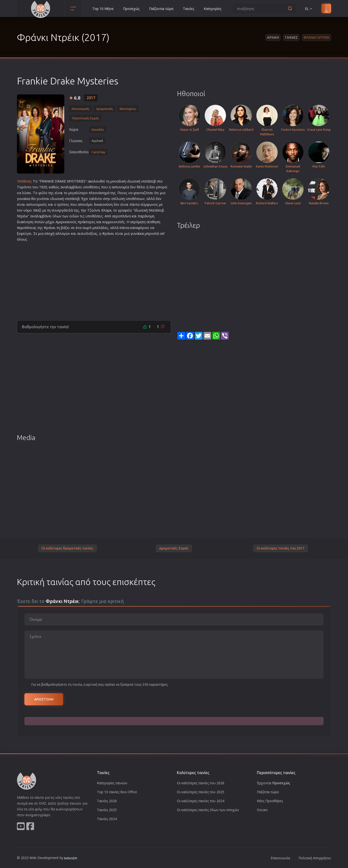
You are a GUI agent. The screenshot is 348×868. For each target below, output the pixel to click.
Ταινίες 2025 (107, 810)
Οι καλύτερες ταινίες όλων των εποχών (208, 810)
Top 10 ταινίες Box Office (117, 792)
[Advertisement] (94, 279)
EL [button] (309, 9)
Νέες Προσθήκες (270, 801)
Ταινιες (291, 37)
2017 (91, 98)
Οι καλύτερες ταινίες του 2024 (201, 801)
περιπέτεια (26, 228)
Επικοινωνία (280, 858)
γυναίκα (24, 199)
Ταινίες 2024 (107, 819)
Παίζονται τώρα (161, 9)
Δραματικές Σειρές (174, 548)
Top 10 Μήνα (103, 9)
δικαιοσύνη (103, 204)
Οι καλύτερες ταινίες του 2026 (201, 783)
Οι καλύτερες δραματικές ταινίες (67, 548)
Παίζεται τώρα (268, 792)
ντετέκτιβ (149, 181)
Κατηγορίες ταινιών (112, 783)
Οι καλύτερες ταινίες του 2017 (281, 548)
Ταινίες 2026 (107, 801)
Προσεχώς (131, 9)
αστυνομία (120, 187)
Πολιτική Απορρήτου (315, 858)
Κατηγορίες (213, 9)
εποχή (49, 233)
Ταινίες (188, 9)
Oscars (262, 810)
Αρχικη (273, 37)
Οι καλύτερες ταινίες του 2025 (201, 792)
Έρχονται (274, 783)
